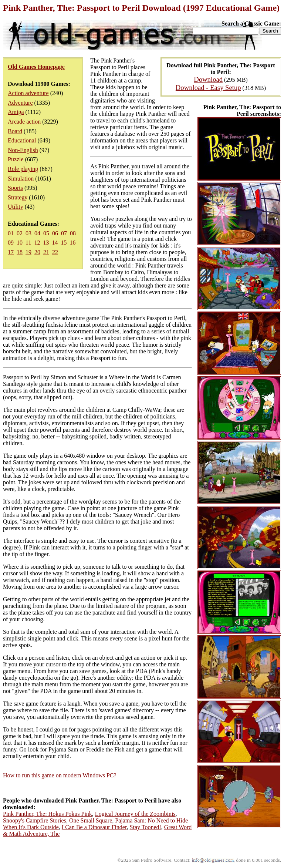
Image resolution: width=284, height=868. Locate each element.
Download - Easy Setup (208, 88)
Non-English (23, 150)
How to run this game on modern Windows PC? (60, 775)
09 (11, 243)
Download (208, 79)
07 (64, 233)
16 (72, 243)
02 (20, 233)
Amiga (16, 112)
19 (28, 252)
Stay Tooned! (146, 827)
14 (55, 243)
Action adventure (28, 93)
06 (55, 233)
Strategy (18, 197)
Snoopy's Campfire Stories (35, 820)
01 (11, 233)
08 (73, 233)
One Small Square (91, 820)
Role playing (23, 169)
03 (28, 233)
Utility (16, 207)
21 (46, 252)
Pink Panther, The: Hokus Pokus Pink (48, 814)
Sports (15, 188)
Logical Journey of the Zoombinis (135, 814)
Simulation (21, 179)
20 (37, 252)
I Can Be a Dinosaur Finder (94, 827)
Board (15, 131)
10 (20, 243)
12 (37, 243)
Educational (22, 140)
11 (28, 243)
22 (55, 252)
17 (11, 252)
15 (64, 243)
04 (37, 233)
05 (46, 233)
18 (20, 252)
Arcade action (24, 122)
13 (46, 243)
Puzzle (16, 159)
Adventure (20, 103)
